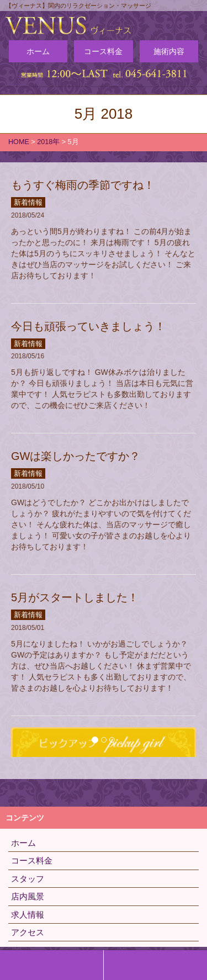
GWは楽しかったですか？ (76, 456)
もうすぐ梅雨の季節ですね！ (83, 185)
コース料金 (103, 51)
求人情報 (28, 915)
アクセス (28, 932)
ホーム (38, 51)
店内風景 (28, 896)
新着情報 (28, 202)
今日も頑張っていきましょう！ (88, 326)
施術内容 (169, 51)
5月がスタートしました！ (75, 597)
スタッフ (28, 879)
